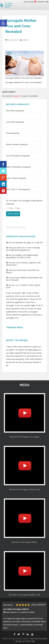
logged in (17, 96)
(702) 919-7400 (43, 2)
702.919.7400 (29, 641)
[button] (3, 23)
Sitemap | (19, 641)
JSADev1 (25, 40)
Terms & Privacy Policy (16, 227)
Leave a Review (38, 604)
